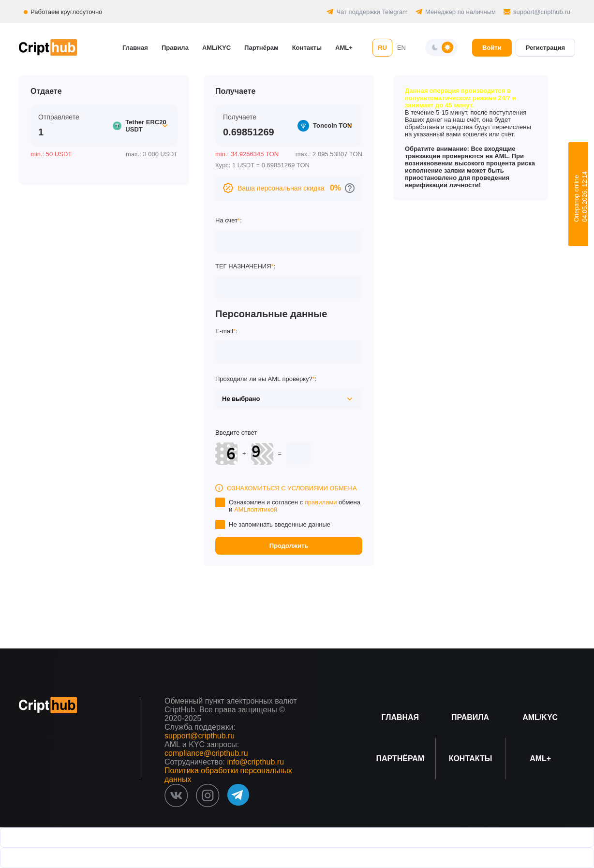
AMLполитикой (256, 509)
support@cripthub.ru (542, 12)
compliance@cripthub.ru (206, 753)
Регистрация (545, 48)
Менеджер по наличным (460, 12)
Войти (492, 48)
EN (401, 48)
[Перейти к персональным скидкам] (350, 188)
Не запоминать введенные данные (280, 524)
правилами (321, 502)
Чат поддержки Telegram (372, 12)
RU (382, 48)
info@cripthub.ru (255, 762)
